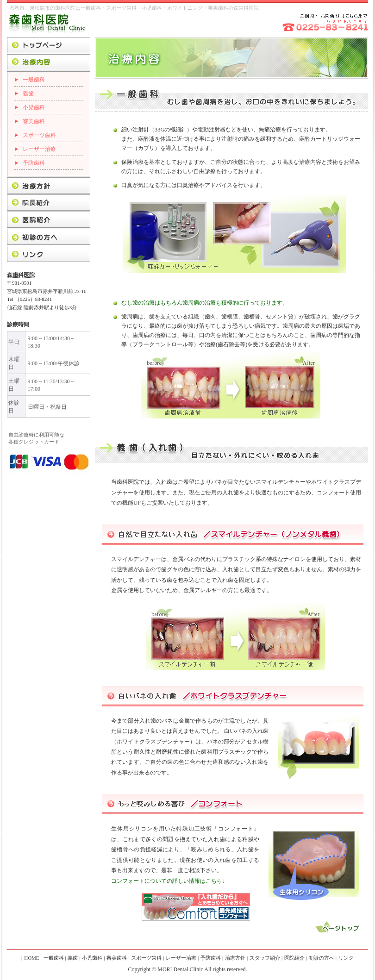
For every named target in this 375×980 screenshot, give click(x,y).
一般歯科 (34, 80)
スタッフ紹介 (265, 958)
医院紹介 (294, 958)
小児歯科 (34, 107)
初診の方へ (322, 958)
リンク (346, 958)
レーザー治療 (39, 149)
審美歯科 (34, 121)
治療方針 (235, 958)
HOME (31, 958)
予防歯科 (34, 163)
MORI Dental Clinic (180, 969)
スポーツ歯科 (39, 135)
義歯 (28, 94)
